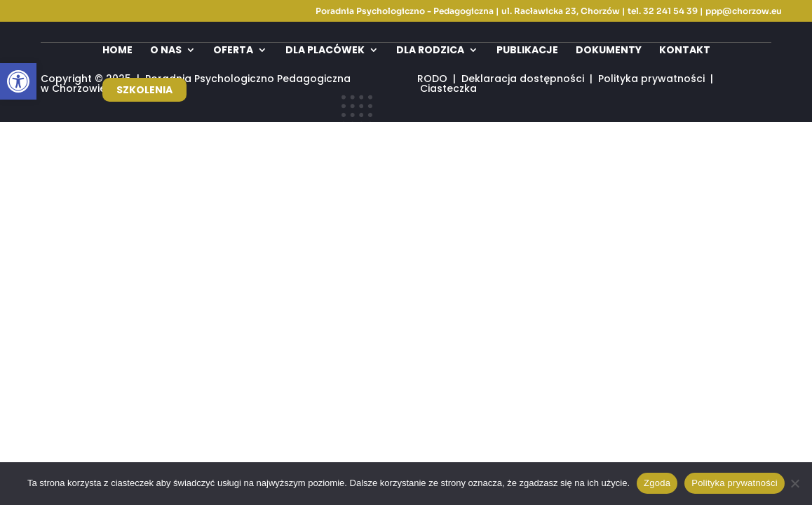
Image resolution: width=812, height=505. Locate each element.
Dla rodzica (430, 51)
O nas (166, 51)
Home (117, 51)
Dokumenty (609, 51)
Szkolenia (144, 90)
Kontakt (685, 51)
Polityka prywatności (735, 483)
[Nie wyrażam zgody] (794, 483)
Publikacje (527, 51)
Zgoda (657, 483)
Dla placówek (325, 51)
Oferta (233, 51)
